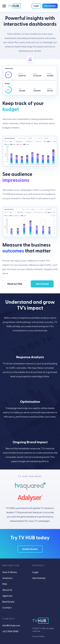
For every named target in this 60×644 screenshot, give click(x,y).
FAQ (5, 584)
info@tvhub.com (11, 626)
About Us (7, 590)
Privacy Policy (38, 636)
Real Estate (8, 602)
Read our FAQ (15, 284)
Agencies (7, 596)
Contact (7, 608)
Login (36, 6)
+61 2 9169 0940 (10, 631)
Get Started (50, 6)
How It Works (10, 572)
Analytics (7, 578)
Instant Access (30, 549)
